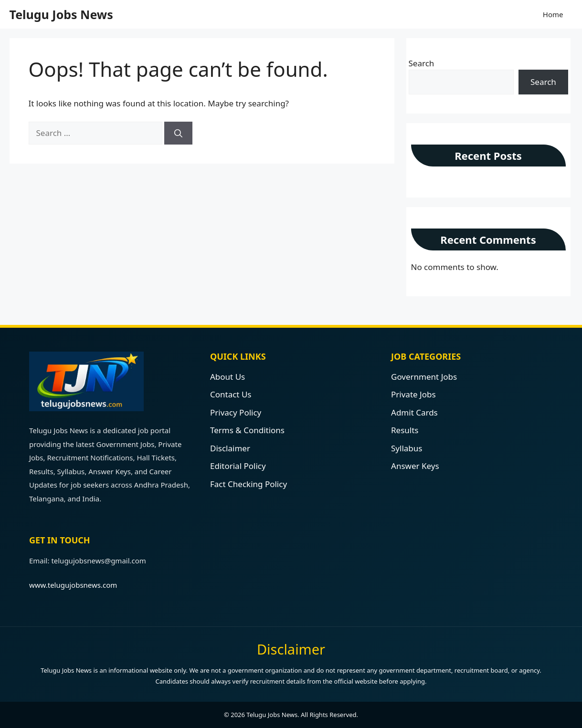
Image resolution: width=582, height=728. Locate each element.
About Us (228, 377)
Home (553, 14)
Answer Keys (415, 466)
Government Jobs (424, 377)
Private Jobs (413, 394)
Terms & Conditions (247, 430)
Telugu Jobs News (61, 14)
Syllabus (407, 448)
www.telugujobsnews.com (73, 585)
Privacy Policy (236, 412)
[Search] (178, 133)
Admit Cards (414, 412)
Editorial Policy (238, 466)
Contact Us (231, 394)
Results (405, 430)
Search (422, 63)
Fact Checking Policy (249, 484)
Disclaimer (230, 448)
